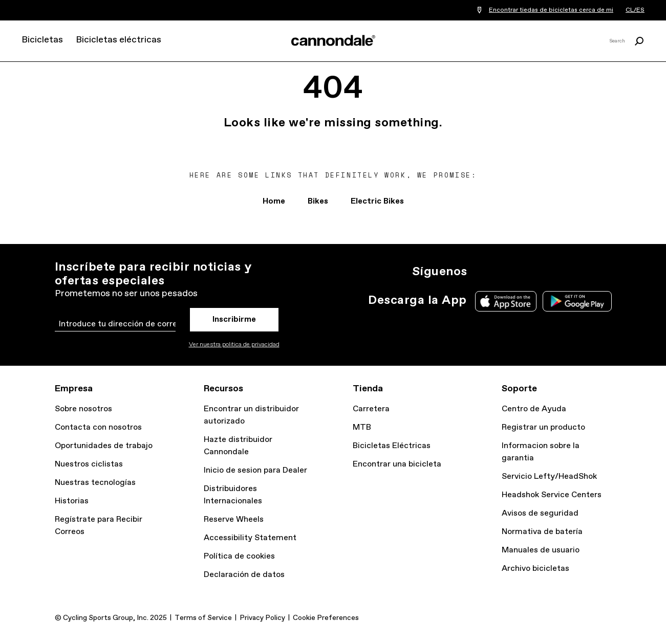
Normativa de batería (542, 532)
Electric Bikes (377, 201)
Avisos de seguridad (540, 513)
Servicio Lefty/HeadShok (549, 476)
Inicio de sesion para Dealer (255, 470)
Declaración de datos (244, 575)
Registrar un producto (543, 427)
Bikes (318, 201)
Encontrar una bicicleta (397, 464)
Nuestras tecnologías (95, 483)
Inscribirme (234, 319)
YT (549, 272)
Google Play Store (577, 301)
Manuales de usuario (541, 550)
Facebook (527, 272)
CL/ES (635, 10)
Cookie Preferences (326, 618)
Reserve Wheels (234, 519)
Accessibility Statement (250, 538)
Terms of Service (203, 618)
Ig (482, 272)
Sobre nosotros (83, 409)
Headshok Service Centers (552, 495)
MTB (362, 427)
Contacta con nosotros (98, 427)
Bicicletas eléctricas (119, 40)
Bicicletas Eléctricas (392, 446)
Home (274, 201)
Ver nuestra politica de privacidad (234, 345)
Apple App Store (506, 301)
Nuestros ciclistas (89, 464)
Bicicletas (42, 40)
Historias (72, 501)
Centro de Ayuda (534, 409)
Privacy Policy (262, 618)
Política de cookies (239, 556)
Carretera (371, 409)
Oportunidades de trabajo (104, 446)
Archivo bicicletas (535, 569)
